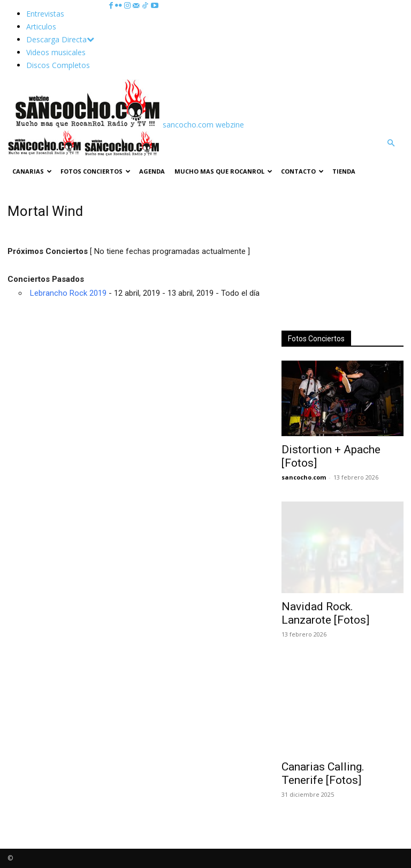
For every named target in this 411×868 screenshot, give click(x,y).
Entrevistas (45, 14)
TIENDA (344, 171)
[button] (391, 143)
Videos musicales (56, 52)
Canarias (32, 171)
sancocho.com (304, 477)
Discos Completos (58, 65)
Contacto (302, 171)
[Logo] (46, 153)
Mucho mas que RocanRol (223, 171)
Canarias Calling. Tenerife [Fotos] (323, 773)
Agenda (152, 171)
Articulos (41, 27)
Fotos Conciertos (96, 171)
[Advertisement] (342, 257)
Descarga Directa (60, 39)
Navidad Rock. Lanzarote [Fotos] (325, 613)
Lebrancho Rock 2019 (68, 293)
